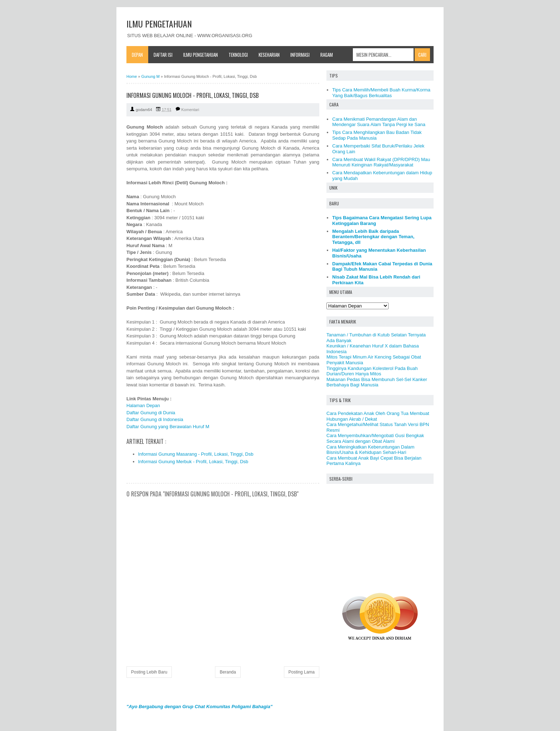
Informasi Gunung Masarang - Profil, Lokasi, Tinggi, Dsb (196, 454)
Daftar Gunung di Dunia (151, 413)
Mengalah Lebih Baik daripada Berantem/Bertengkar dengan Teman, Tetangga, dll (373, 237)
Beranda (228, 672)
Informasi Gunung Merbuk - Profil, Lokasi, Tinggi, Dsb (193, 462)
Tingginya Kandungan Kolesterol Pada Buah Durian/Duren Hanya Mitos (372, 371)
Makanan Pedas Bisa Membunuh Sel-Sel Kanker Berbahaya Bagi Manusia (377, 382)
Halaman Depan (143, 405)
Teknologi (238, 55)
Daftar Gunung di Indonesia (155, 419)
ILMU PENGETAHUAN (159, 24)
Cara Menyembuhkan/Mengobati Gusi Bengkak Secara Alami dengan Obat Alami (375, 438)
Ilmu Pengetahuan (201, 55)
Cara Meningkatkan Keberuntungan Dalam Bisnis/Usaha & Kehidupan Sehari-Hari (370, 450)
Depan (137, 55)
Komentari (190, 110)
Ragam (327, 55)
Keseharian (269, 55)
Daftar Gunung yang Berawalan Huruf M (168, 427)
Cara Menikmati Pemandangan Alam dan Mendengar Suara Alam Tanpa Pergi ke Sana (379, 122)
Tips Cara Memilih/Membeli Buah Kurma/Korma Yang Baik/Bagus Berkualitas (381, 93)
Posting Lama (302, 672)
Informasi (300, 55)
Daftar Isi (163, 55)
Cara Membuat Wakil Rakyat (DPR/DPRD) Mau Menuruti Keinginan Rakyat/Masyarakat (381, 162)
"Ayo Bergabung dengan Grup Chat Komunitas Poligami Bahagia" (199, 707)
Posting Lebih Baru (149, 672)
